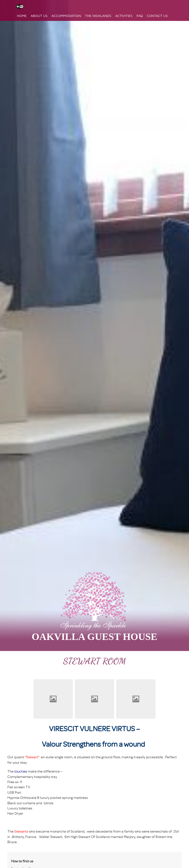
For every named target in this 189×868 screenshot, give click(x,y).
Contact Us (157, 16)
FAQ (140, 16)
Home (22, 16)
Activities (124, 16)
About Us (39, 16)
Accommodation (66, 16)
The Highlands (98, 16)
